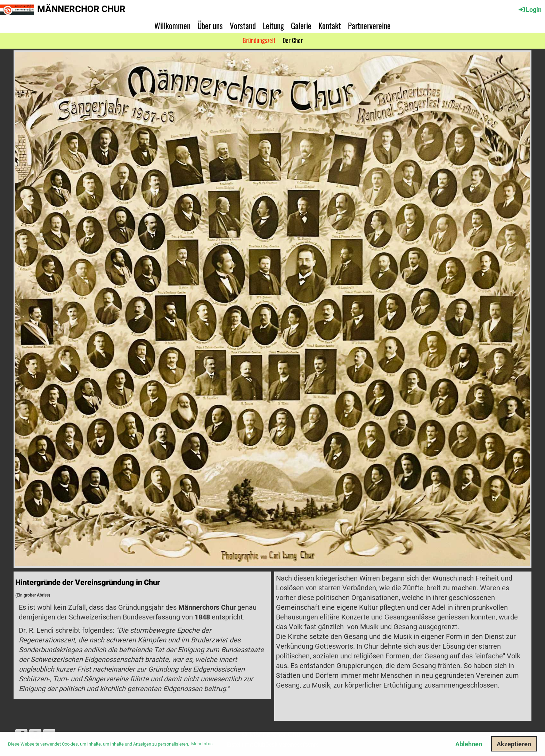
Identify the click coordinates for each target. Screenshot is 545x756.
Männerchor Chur (81, 9)
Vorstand (243, 26)
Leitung (273, 26)
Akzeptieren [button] (514, 744)
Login (530, 10)
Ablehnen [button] (469, 744)
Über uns (210, 26)
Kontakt (330, 26)
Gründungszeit (259, 40)
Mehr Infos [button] (202, 744)
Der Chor (293, 40)
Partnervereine (369, 26)
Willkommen (172, 26)
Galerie (301, 26)
